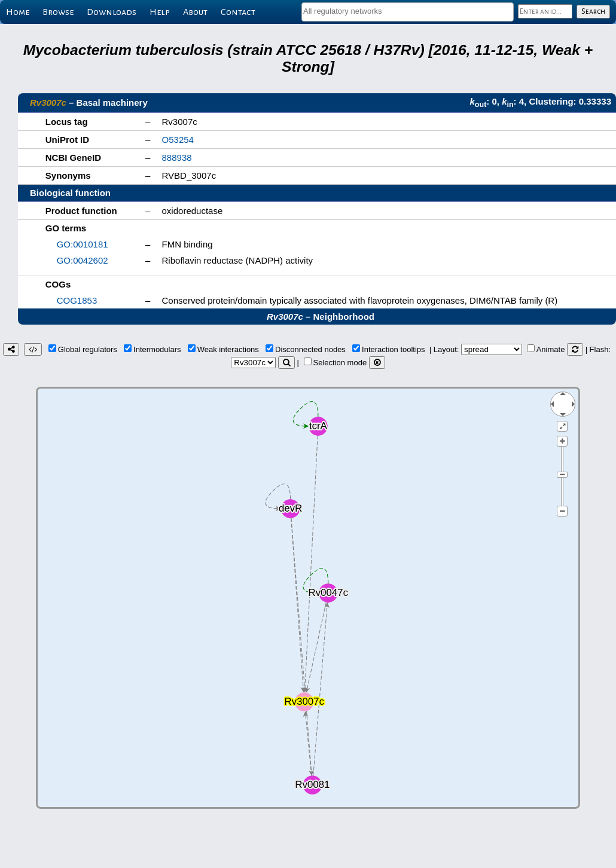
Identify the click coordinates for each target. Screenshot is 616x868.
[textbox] (408, 11)
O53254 (178, 140)
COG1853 (77, 300)
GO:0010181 (83, 244)
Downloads (112, 12)
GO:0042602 (83, 260)
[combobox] (408, 12)
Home (18, 12)
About (195, 12)
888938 (177, 158)
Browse (58, 12)
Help (160, 12)
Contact (238, 12)
